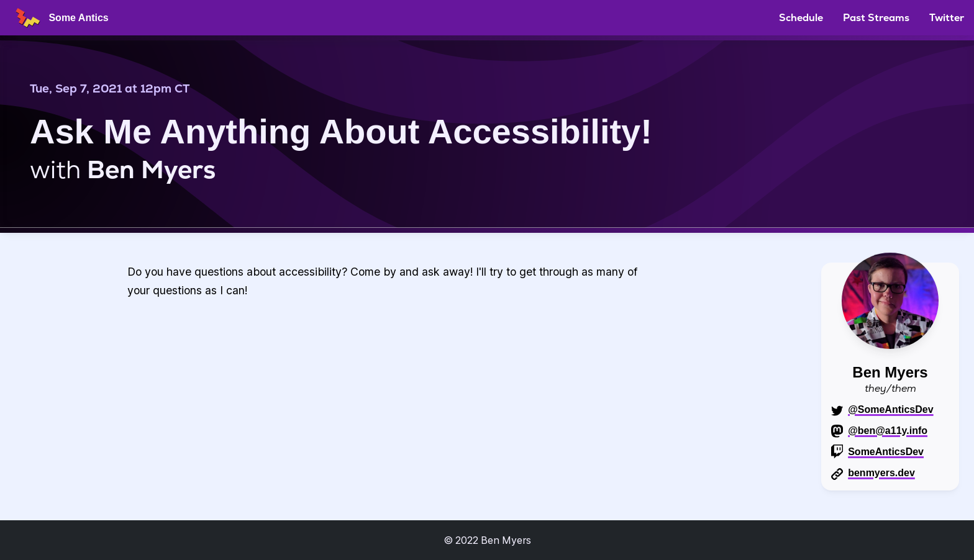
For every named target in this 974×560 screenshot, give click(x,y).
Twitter (947, 18)
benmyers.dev (881, 473)
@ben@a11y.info (888, 431)
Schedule (801, 18)
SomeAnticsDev (886, 452)
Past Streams (876, 18)
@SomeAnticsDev (890, 409)
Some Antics (59, 18)
